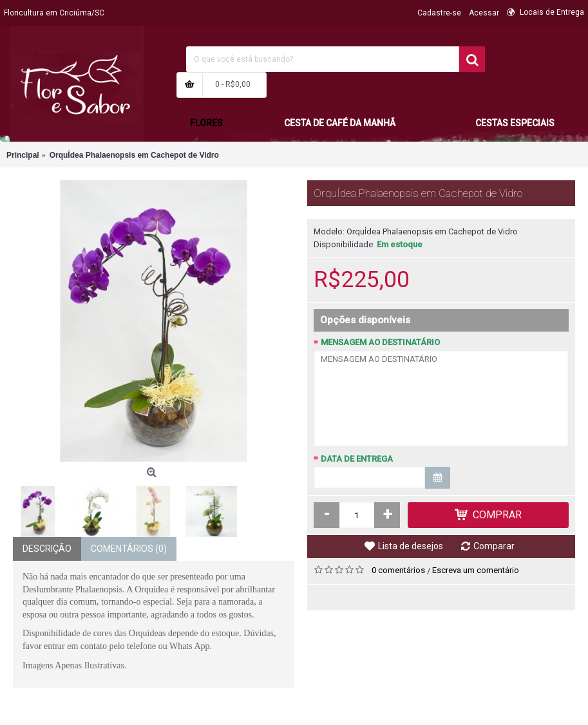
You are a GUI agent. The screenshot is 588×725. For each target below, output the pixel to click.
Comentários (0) (129, 549)
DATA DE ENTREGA (357, 459)
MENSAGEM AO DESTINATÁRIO (380, 342)
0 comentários (398, 570)
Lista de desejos (411, 546)
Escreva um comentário (476, 570)
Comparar (494, 546)
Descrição (47, 549)
